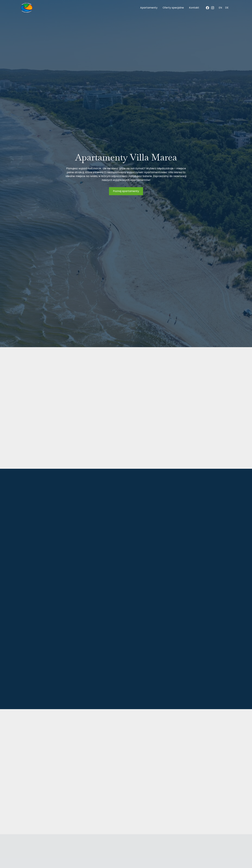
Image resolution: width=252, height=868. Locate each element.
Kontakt (194, 8)
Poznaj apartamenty (126, 191)
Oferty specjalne (173, 8)
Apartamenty (149, 8)
